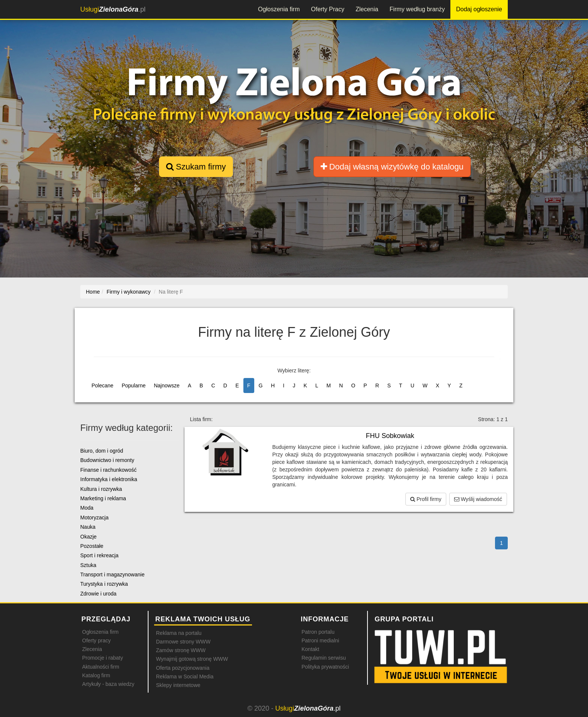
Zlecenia (367, 9)
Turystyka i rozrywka (104, 584)
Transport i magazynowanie (112, 574)
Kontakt (310, 649)
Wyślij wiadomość (478, 499)
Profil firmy (426, 499)
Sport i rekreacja (99, 555)
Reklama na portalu (179, 633)
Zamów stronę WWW (181, 650)
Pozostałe (92, 546)
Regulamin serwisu (324, 658)
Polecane (102, 385)
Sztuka (88, 565)
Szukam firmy (196, 167)
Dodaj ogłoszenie (479, 9)
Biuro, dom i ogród (102, 451)
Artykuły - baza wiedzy (108, 684)
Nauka (88, 527)
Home (93, 292)
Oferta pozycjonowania (183, 668)
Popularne (133, 385)
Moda (87, 508)
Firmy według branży (417, 9)
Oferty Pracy (328, 9)
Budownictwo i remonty (107, 460)
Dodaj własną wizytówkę (392, 167)
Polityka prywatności (325, 667)
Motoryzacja (94, 517)
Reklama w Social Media (185, 676)
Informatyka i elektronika (109, 479)
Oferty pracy (96, 640)
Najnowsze (166, 385)
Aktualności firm (101, 667)
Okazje (88, 537)
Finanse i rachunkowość (108, 470)
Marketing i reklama (103, 498)
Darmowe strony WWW (183, 642)
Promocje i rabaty (103, 658)
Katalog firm (96, 675)
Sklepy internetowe (178, 685)
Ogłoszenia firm (279, 9)
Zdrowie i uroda (98, 594)
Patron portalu (318, 632)
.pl (113, 9)
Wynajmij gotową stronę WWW (192, 659)
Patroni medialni (320, 640)
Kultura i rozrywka (101, 489)
